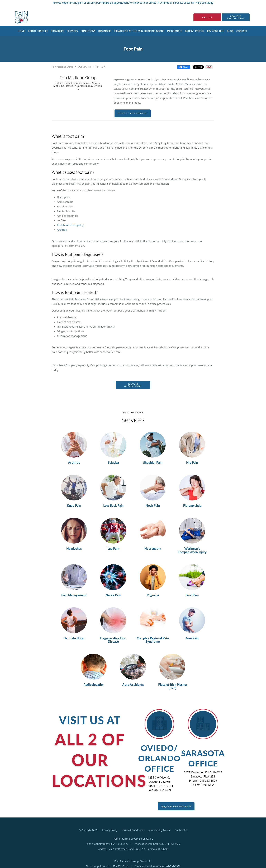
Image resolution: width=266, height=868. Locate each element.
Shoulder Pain (153, 463)
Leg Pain (113, 549)
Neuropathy (153, 549)
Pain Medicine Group (62, 67)
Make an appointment (116, 3)
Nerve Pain (113, 595)
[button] (236, 17)
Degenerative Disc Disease (113, 640)
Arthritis (74, 463)
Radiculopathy (94, 685)
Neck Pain (153, 506)
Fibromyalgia (192, 506)
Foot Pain (101, 67)
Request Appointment (133, 113)
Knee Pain (74, 506)
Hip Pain (192, 463)
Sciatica (113, 463)
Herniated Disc (74, 638)
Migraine (153, 595)
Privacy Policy (110, 830)
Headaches (74, 549)
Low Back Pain (113, 506)
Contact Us (181, 830)
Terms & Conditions (133, 830)
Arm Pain (192, 638)
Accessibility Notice (160, 830)
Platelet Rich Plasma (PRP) (172, 686)
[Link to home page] (16, 17)
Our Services (84, 67)
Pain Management (74, 595)
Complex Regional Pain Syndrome (153, 640)
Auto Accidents (133, 685)
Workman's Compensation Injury (192, 550)
